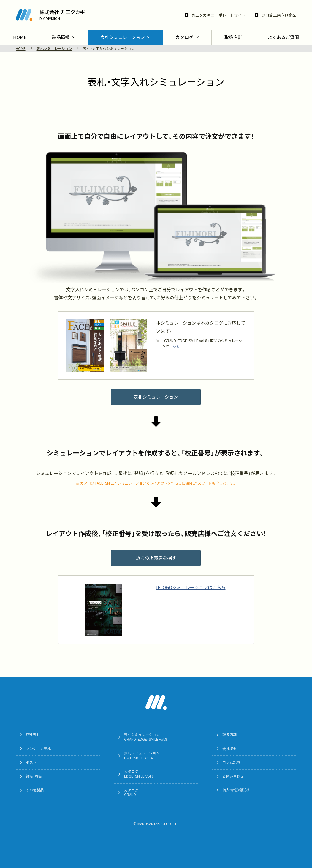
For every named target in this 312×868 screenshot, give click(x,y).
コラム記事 (232, 762)
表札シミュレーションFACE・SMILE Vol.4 (142, 756)
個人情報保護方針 (237, 790)
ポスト (31, 762)
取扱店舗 (230, 735)
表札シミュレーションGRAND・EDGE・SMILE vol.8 (146, 737)
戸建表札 (33, 735)
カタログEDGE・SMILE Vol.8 (139, 774)
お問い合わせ (233, 776)
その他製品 (35, 790)
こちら (175, 346)
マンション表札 (39, 749)
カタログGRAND (132, 792)
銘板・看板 (34, 776)
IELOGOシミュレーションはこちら (191, 588)
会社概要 (230, 749)
